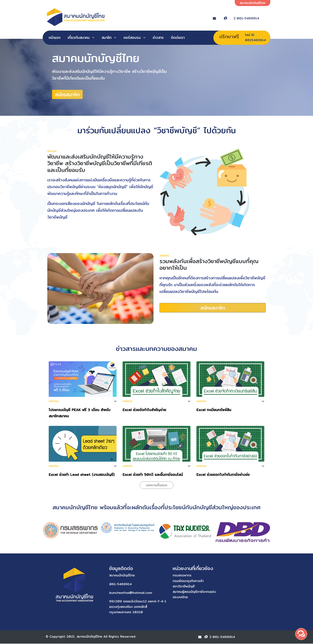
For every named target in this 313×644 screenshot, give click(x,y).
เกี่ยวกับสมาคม (79, 37)
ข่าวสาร (158, 37)
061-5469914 (252, 18)
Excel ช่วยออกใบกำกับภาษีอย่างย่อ (223, 475)
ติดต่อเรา (178, 37)
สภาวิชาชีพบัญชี (170, 587)
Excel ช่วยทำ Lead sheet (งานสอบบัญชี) (82, 475)
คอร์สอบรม (132, 37)
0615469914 (255, 40)
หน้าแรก (55, 37)
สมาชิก (107, 37)
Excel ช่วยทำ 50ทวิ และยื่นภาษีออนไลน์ (153, 475)
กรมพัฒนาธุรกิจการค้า (175, 581)
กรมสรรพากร (169, 576)
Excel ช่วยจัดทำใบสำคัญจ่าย (144, 410)
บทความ (54, 402)
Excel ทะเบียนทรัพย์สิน (214, 410)
